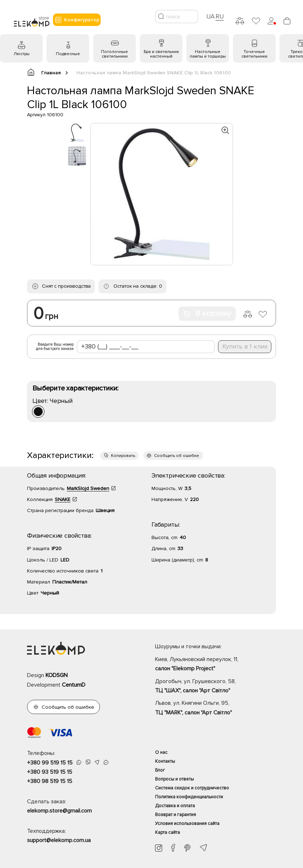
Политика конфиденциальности (189, 797)
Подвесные (68, 54)
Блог (160, 770)
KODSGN (57, 675)
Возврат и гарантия (176, 815)
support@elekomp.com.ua (59, 840)
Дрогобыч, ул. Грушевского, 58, (216, 687)
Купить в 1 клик (245, 346)
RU (220, 16)
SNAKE (63, 499)
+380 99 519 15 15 (50, 763)
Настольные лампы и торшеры (208, 54)
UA (211, 16)
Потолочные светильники (115, 54)
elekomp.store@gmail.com (59, 811)
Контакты (165, 761)
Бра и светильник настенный (161, 54)
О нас (161, 752)
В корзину (207, 313)
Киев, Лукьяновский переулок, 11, (216, 665)
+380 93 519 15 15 (50, 772)
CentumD (74, 685)
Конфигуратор (77, 20)
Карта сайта (168, 832)
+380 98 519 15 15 (50, 781)
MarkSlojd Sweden (88, 488)
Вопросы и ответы (174, 779)
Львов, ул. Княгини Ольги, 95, (216, 708)
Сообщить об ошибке (177, 456)
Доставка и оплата (175, 806)
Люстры (22, 54)
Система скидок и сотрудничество (192, 788)
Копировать (123, 456)
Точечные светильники (254, 54)
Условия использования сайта (187, 824)
